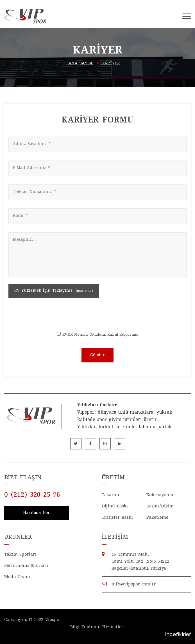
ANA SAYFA (81, 63)
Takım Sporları (20, 555)
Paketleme (157, 518)
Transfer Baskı (117, 518)
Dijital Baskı (115, 506)
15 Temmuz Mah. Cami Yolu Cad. (151, 562)
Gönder (97, 355)
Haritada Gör (37, 513)
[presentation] (97, 315)
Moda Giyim (17, 577)
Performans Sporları (26, 566)
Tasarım (110, 495)
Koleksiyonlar (161, 495)
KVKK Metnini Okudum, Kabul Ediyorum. (100, 335)
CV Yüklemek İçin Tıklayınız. (54, 291)
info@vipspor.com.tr (134, 584)
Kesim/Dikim (160, 506)
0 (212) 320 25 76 (32, 495)
